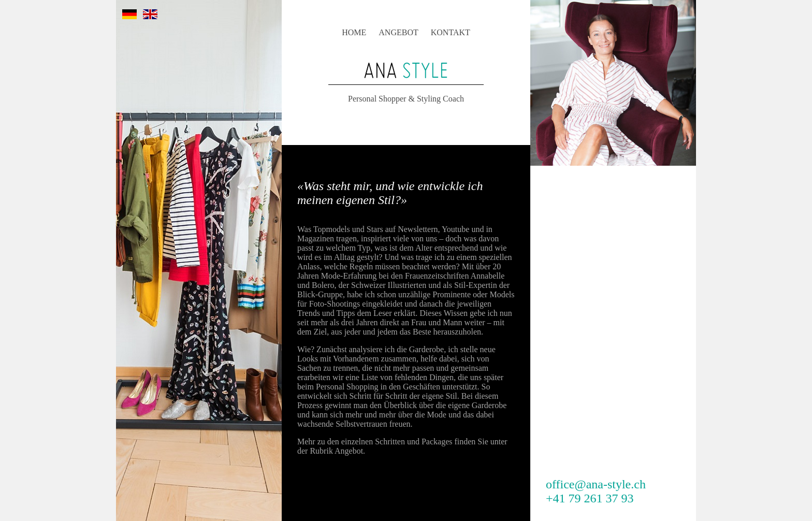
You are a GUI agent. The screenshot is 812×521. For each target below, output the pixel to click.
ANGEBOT (398, 32)
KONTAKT (451, 32)
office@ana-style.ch (596, 484)
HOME (354, 32)
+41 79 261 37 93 (590, 498)
